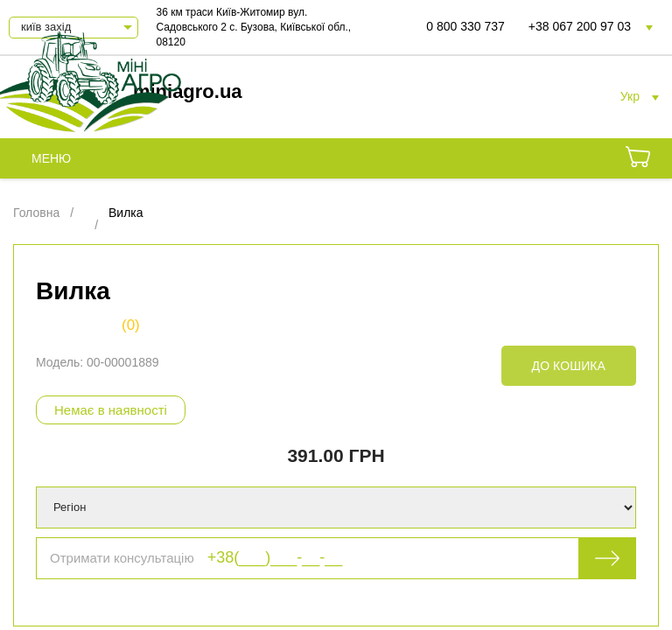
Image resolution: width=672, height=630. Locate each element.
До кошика (569, 366)
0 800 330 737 (465, 26)
